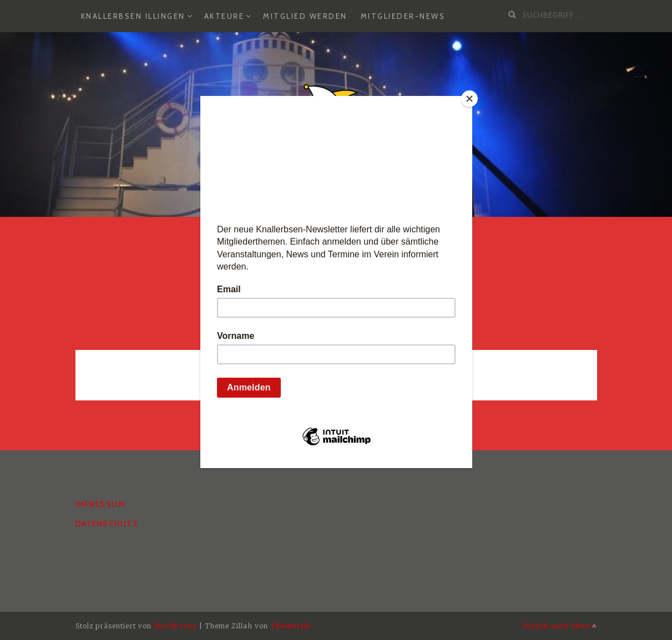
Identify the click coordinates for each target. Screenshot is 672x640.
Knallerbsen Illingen (133, 16)
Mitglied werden (305, 16)
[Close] (469, 99)
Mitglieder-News (403, 16)
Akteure (224, 16)
